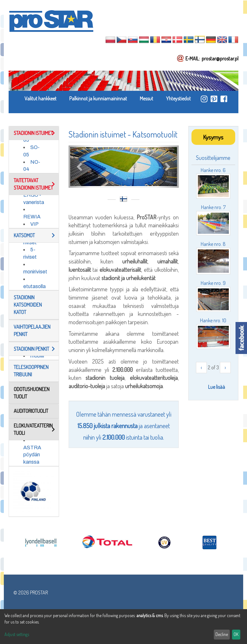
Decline (222, 634)
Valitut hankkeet (41, 98)
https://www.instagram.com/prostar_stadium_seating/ (204, 99)
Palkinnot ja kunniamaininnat (98, 98)
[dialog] (123, 627)
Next (168, 166)
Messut (146, 98)
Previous (80, 166)
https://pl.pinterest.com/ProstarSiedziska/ (214, 99)
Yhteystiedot (178, 98)
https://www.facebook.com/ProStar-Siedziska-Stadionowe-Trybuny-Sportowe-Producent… (224, 99)
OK (236, 634)
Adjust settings (17, 634)
